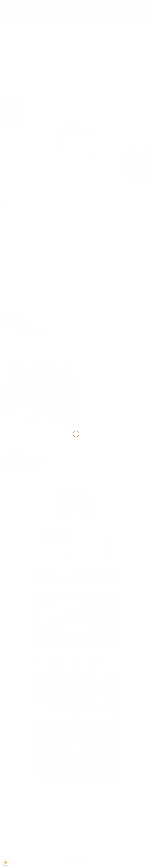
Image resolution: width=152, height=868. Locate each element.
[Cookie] (6, 862)
